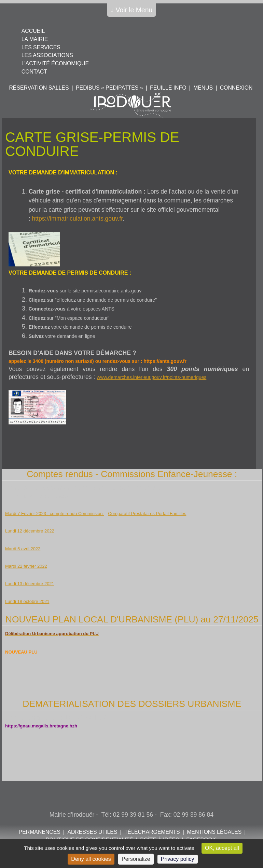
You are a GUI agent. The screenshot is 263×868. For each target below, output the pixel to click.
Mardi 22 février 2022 (26, 566)
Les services (41, 47)
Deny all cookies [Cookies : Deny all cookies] (91, 859)
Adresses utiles (92, 832)
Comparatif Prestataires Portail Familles (147, 514)
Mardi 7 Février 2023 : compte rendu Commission (54, 514)
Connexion (236, 88)
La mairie (35, 39)
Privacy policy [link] (178, 859)
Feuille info (168, 88)
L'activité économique (55, 63)
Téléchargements (152, 832)
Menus (203, 88)
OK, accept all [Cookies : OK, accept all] (222, 848)
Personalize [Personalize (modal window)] (136, 859)
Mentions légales (214, 832)
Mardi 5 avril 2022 (23, 549)
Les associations (47, 55)
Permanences (40, 832)
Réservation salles (39, 88)
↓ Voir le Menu (132, 10)
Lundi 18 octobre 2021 (27, 601)
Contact (34, 72)
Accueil (33, 31)
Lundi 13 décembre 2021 (30, 584)
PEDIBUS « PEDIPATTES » (109, 88)
